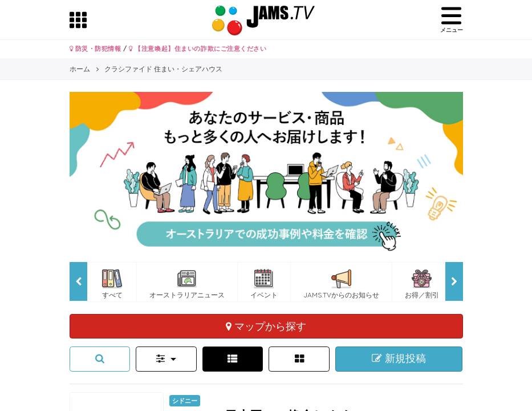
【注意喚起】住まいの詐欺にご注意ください (198, 49)
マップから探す (266, 326)
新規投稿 (399, 358)
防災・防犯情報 (96, 49)
